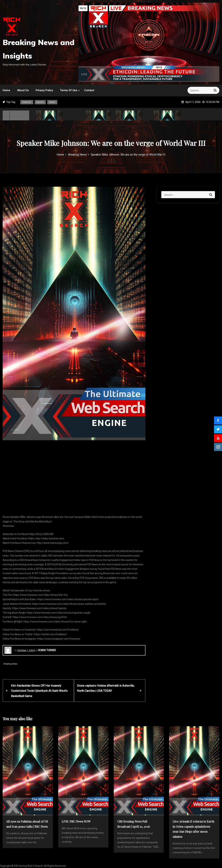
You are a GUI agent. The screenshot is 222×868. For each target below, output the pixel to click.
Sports (40, 102)
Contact (89, 90)
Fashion (27, 102)
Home (6, 90)
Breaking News (11, 664)
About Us (23, 90)
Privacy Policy (44, 90)
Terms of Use (69, 90)
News (52, 102)
